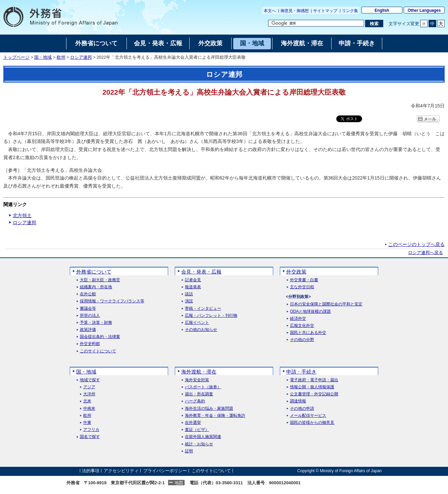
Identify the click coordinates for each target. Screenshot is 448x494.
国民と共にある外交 (308, 333)
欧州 (61, 57)
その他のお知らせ (201, 330)
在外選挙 (193, 423)
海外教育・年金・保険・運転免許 (215, 416)
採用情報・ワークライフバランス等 (112, 301)
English (382, 10)
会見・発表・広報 (201, 272)
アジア (89, 387)
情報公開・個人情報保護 (312, 387)
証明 (189, 451)
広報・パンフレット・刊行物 (211, 316)
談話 (189, 294)
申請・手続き (301, 372)
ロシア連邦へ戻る (426, 253)
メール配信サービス (308, 416)
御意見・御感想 (295, 11)
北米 (87, 401)
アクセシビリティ (121, 471)
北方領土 (22, 215)
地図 (179, 483)
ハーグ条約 (195, 401)
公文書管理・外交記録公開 (314, 394)
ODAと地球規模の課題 (310, 312)
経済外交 (298, 319)
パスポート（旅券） (203, 387)
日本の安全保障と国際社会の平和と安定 (326, 304)
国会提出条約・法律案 (100, 337)
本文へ (270, 11)
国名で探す (90, 437)
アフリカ (91, 430)
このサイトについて (98, 351)
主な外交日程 (302, 287)
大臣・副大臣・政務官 (100, 280)
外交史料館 (90, 344)
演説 (189, 301)
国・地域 (43, 57)
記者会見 (193, 280)
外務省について (94, 272)
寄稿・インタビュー (203, 309)
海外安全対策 (197, 380)
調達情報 (298, 401)
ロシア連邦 (81, 57)
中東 (87, 423)
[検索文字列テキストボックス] (316, 23)
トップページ (16, 57)
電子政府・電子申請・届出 (314, 380)
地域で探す (90, 380)
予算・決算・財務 (96, 323)
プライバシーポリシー (165, 471)
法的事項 (91, 471)
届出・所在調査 (199, 394)
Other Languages (424, 10)
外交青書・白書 (304, 280)
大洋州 (89, 394)
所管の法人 (90, 316)
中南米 (89, 409)
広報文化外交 (302, 326)
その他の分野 (302, 340)
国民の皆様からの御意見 (312, 423)
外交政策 (296, 272)
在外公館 (88, 294)
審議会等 (88, 309)
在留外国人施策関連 (203, 437)
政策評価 (88, 330)
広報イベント (197, 323)
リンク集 (350, 11)
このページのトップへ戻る (416, 244)
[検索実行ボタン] (374, 23)
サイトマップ (325, 11)
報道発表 (193, 287)
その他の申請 (302, 409)
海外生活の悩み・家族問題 (209, 409)
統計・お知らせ (199, 444)
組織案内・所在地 (96, 287)
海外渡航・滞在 (199, 372)
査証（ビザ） (197, 430)
